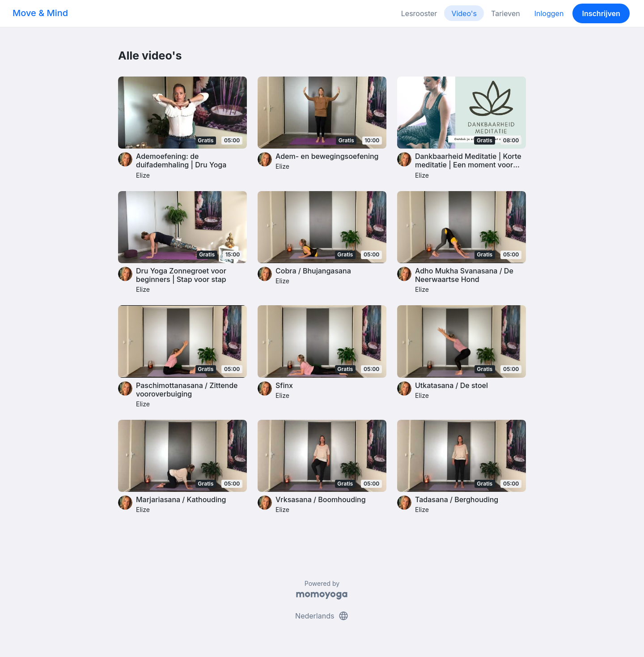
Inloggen (549, 13)
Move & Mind (40, 13)
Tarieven (506, 13)
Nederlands (322, 616)
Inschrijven (601, 13)
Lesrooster (419, 13)
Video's (464, 13)
